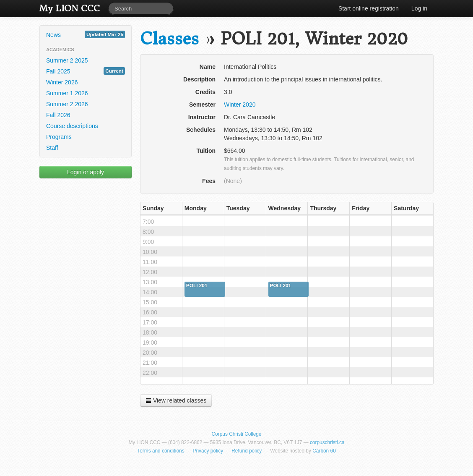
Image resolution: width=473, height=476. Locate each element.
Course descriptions (72, 126)
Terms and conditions (161, 451)
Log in (419, 8)
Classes (169, 39)
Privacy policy (208, 451)
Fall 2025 (86, 71)
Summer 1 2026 (67, 93)
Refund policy (247, 451)
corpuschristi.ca (327, 442)
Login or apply (86, 172)
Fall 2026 (58, 115)
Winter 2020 (240, 105)
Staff (52, 148)
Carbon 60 (324, 451)
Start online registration (369, 8)
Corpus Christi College (237, 434)
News (86, 34)
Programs (59, 137)
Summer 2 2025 (67, 60)
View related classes (176, 400)
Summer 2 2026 (67, 104)
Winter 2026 (62, 82)
